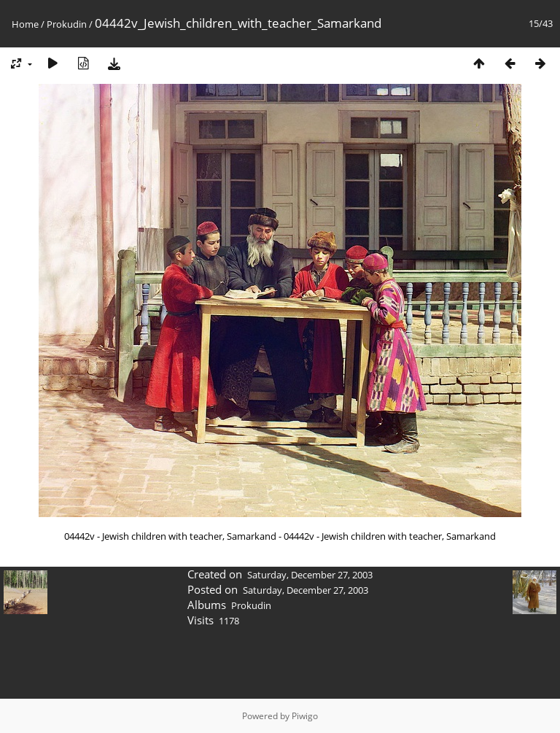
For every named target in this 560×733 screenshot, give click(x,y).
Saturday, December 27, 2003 (310, 575)
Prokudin (68, 24)
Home (25, 24)
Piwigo (305, 716)
